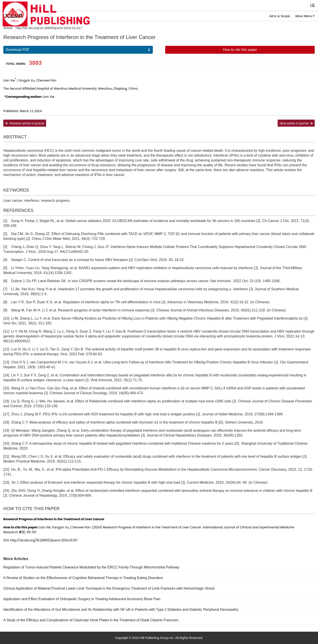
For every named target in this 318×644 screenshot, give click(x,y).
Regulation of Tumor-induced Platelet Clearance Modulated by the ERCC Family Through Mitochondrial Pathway (91, 567)
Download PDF (18, 50)
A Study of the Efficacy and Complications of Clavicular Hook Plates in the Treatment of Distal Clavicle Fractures (91, 620)
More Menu (304, 16)
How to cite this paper (240, 50)
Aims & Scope (280, 16)
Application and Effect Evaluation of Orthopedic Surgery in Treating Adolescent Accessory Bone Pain (82, 599)
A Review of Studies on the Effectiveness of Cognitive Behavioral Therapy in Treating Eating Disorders (83, 578)
